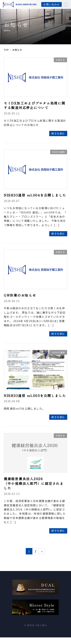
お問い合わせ (51, 4)
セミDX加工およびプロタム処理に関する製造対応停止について (35, 105)
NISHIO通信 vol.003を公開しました (35, 396)
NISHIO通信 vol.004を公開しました (35, 195)
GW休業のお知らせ (20, 295)
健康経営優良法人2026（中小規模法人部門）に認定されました (34, 483)
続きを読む (58, 133)
